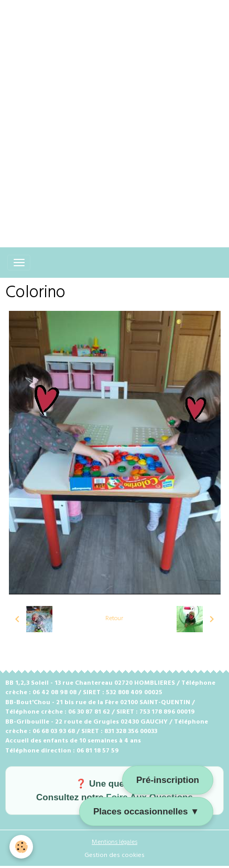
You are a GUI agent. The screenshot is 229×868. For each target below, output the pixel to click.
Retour (114, 619)
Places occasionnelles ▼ (146, 812)
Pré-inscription (168, 780)
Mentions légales (114, 842)
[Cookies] (21, 847)
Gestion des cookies (114, 855)
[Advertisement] (114, 115)
